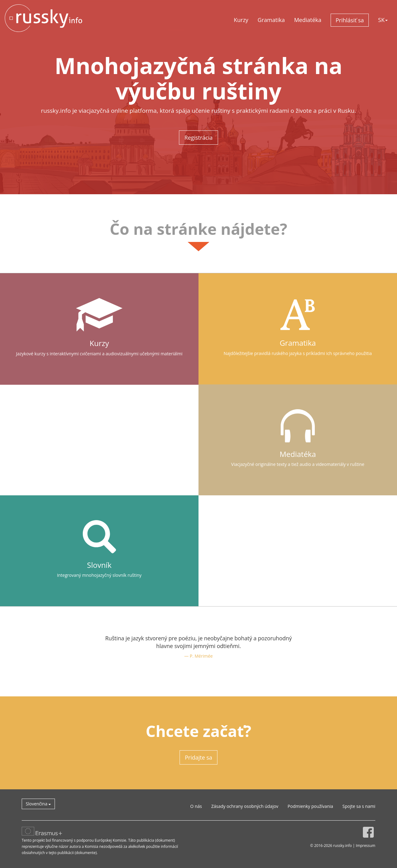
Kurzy (241, 20)
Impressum (366, 845)
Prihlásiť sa (350, 20)
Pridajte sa (198, 757)
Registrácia (198, 138)
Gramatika (271, 20)
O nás (196, 806)
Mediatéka (308, 20)
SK (383, 20)
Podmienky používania (310, 806)
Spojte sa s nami (359, 806)
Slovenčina (38, 804)
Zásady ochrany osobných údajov (245, 806)
